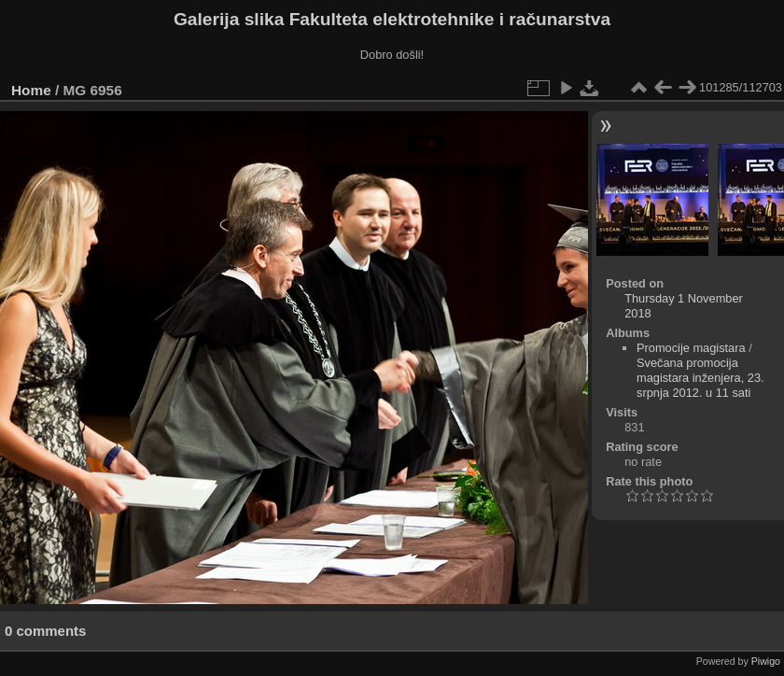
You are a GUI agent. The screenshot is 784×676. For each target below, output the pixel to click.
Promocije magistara (691, 348)
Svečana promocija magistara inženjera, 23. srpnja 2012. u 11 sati (700, 378)
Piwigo (766, 661)
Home (31, 90)
